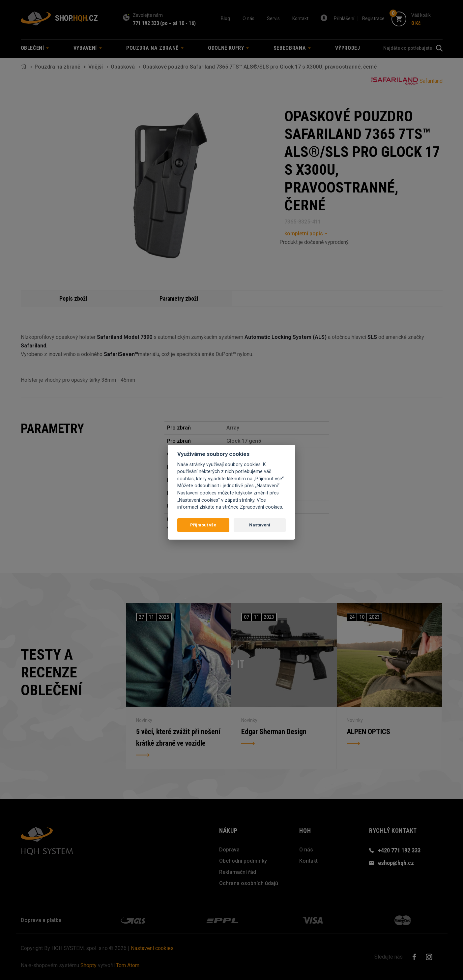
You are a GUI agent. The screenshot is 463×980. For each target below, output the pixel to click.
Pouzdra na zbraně (58, 67)
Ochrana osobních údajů (249, 883)
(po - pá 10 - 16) (178, 23)
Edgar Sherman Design (274, 731)
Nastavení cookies (152, 948)
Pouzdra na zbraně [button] (155, 48)
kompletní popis (304, 234)
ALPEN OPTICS (368, 731)
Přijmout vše (203, 525)
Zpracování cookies (261, 507)
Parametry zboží (179, 298)
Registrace (373, 18)
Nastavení (260, 525)
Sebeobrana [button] (292, 48)
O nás (248, 18)
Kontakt (300, 18)
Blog (225, 18)
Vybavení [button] (88, 48)
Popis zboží (73, 298)
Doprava (229, 850)
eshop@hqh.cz (396, 863)
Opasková (123, 67)
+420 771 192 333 (399, 850)
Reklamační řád (238, 872)
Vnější (96, 67)
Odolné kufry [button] (228, 48)
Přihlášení (344, 18)
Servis (273, 18)
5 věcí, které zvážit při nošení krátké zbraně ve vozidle (178, 737)
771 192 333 (146, 23)
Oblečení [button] (35, 48)
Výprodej (347, 48)
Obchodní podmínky (243, 861)
